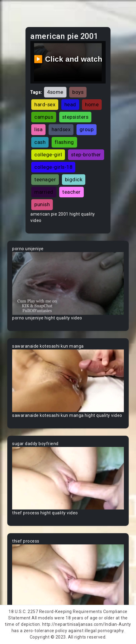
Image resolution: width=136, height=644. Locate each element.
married (44, 192)
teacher (71, 192)
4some (55, 92)
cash (40, 142)
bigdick (74, 179)
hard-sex (45, 104)
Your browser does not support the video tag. (68, 283)
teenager (45, 179)
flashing (64, 142)
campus (44, 117)
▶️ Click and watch (68, 59)
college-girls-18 (53, 167)
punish (42, 204)
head (70, 104)
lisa (38, 129)
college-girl (48, 155)
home (92, 104)
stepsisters (75, 117)
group (87, 129)
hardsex (61, 129)
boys (78, 92)
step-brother (86, 155)
